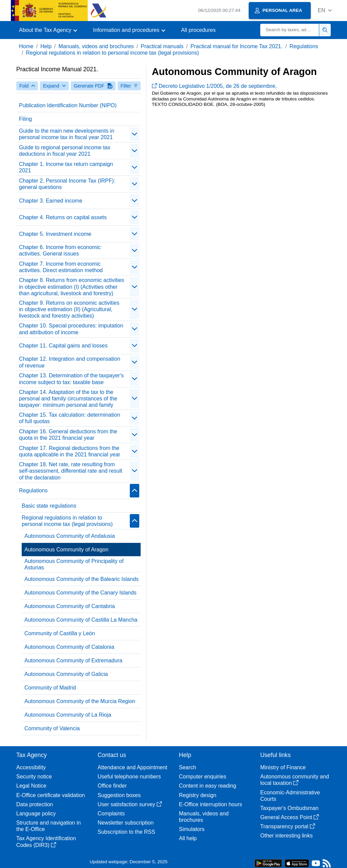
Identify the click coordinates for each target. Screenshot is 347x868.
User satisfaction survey (130, 804)
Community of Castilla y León (60, 633)
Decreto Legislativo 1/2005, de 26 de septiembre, (214, 86)
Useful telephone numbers (129, 777)
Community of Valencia (52, 728)
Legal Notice (31, 786)
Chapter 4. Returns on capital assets (63, 217)
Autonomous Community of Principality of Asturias (74, 564)
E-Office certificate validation (50, 795)
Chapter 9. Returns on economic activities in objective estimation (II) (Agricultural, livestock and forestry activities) (69, 309)
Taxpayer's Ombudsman (289, 808)
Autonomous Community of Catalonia (69, 647)
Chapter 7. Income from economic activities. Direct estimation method (61, 267)
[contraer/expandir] (135, 134)
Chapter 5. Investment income (55, 234)
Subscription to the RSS (126, 832)
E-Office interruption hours (210, 804)
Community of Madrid (50, 688)
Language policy (36, 814)
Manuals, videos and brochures (96, 46)
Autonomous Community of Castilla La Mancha (81, 620)
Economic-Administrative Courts (290, 796)
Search (188, 767)
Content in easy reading (208, 786)
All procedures (198, 30)
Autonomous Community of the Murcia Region (80, 701)
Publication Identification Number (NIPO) (68, 105)
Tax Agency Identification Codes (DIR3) (46, 842)
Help (46, 46)
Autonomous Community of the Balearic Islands (81, 579)
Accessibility (31, 767)
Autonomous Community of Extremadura (73, 661)
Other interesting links (287, 836)
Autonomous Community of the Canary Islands (80, 593)
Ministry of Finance (283, 767)
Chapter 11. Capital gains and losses (63, 346)
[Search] (290, 30)
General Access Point (290, 817)
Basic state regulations (49, 506)
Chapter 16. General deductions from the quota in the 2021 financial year (68, 435)
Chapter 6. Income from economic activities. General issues (60, 250)
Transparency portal (288, 826)
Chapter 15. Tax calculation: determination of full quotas (70, 418)
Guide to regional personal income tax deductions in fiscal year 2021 (65, 151)
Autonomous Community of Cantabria (70, 606)
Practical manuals (162, 46)
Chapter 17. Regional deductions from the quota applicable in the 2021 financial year (70, 451)
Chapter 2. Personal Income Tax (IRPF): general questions (67, 184)
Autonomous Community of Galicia (66, 674)
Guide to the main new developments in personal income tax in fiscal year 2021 (67, 134)
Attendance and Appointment (132, 767)
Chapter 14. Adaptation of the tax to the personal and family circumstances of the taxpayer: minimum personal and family (68, 399)
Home (26, 46)
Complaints (111, 814)
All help (188, 838)
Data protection (35, 804)
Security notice (34, 777)
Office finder (112, 786)
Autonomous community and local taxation (295, 780)
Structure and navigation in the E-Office (48, 826)
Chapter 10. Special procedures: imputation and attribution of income (71, 329)
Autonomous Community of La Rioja (68, 715)
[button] (325, 10)
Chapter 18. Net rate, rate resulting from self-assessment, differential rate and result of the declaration (71, 471)
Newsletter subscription (126, 823)
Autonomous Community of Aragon (66, 550)
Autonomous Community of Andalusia (70, 536)
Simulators (192, 829)
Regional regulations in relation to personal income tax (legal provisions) (112, 53)
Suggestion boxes (119, 795)
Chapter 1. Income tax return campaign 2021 (66, 167)
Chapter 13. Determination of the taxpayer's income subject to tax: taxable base (71, 379)
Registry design (198, 795)
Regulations (304, 46)
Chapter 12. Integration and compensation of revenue (70, 362)
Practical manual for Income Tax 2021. (237, 46)
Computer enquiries (203, 777)
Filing (25, 119)
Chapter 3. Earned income (51, 201)
